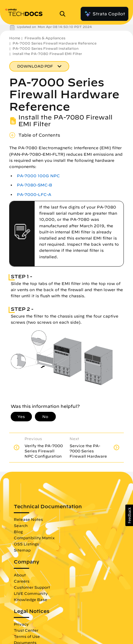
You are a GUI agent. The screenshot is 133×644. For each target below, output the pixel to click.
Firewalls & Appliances (45, 38)
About (20, 575)
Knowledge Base (30, 599)
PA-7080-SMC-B (34, 185)
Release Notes (28, 519)
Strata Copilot (104, 14)
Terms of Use (27, 636)
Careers (22, 581)
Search (21, 525)
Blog (18, 532)
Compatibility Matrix (34, 538)
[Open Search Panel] (64, 14)
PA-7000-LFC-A (34, 195)
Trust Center (26, 630)
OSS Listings (26, 544)
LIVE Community (31, 593)
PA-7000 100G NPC (38, 176)
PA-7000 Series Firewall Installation (46, 48)
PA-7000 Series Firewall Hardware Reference (55, 43)
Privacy (21, 624)
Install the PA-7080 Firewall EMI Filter (47, 54)
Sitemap (22, 550)
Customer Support (32, 587)
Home (15, 38)
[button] (129, 515)
